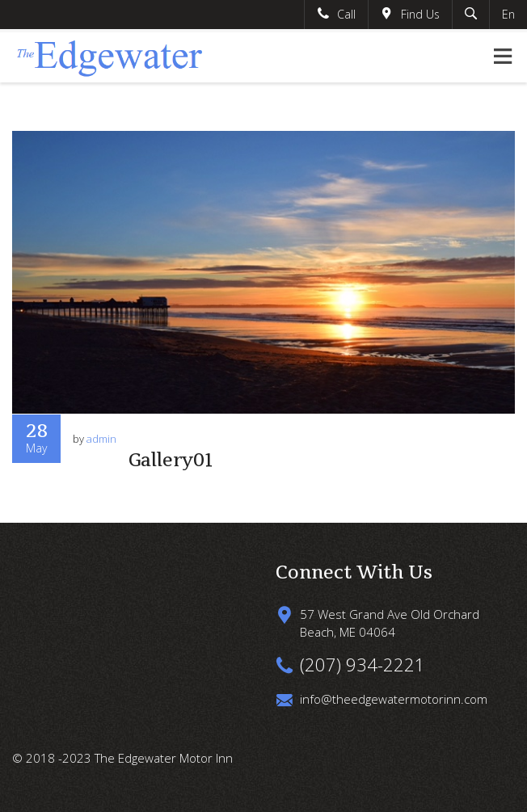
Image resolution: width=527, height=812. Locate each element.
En (508, 14)
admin (101, 439)
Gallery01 (171, 460)
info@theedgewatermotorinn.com (394, 699)
